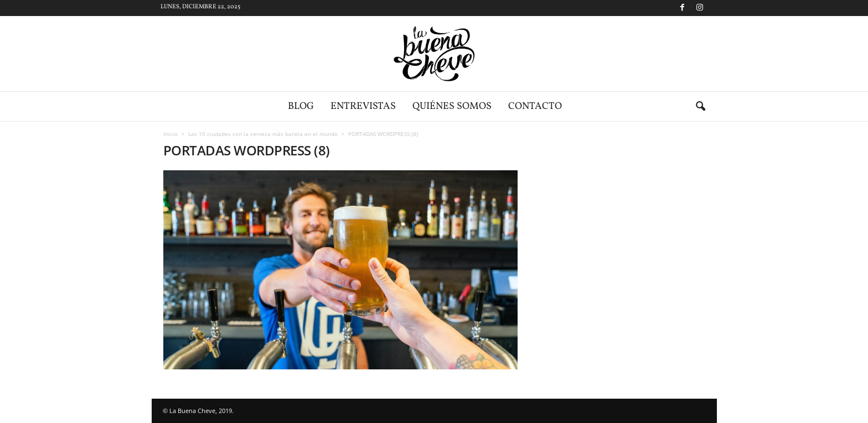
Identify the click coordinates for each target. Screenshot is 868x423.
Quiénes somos (452, 106)
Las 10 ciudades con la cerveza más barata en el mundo (263, 134)
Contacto (535, 106)
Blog (301, 106)
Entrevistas (363, 106)
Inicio (170, 134)
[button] (700, 107)
